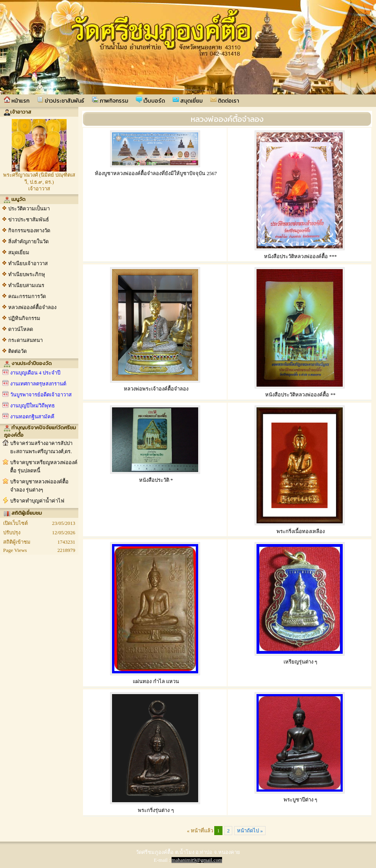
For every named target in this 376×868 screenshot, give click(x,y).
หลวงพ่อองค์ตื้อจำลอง (32, 307)
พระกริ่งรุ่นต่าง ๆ (156, 810)
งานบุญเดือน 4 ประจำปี (35, 373)
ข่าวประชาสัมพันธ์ (61, 101)
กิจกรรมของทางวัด (29, 231)
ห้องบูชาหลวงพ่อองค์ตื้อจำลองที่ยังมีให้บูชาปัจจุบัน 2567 (156, 173)
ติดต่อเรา (225, 101)
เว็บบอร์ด (150, 101)
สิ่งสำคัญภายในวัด (28, 241)
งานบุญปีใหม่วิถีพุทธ (33, 406)
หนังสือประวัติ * (156, 480)
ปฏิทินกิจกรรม (24, 318)
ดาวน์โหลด (21, 329)
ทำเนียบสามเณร (26, 285)
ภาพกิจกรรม (110, 101)
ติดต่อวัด (17, 351)
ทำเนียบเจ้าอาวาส (28, 263)
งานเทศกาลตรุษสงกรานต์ (38, 384)
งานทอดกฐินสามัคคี (32, 417)
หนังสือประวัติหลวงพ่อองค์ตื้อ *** (300, 256)
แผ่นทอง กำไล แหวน (156, 681)
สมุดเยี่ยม (188, 101)
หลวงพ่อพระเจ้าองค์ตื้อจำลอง (156, 389)
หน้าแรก (17, 101)
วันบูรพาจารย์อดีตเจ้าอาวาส (41, 395)
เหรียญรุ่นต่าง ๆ (300, 662)
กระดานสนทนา (25, 340)
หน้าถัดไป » (250, 831)
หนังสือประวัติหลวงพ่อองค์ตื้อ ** (300, 395)
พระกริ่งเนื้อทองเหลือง (301, 531)
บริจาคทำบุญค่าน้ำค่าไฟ (37, 501)
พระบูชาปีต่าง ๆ (300, 800)
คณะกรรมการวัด (27, 296)
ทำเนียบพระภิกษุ (27, 274)
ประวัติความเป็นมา (29, 209)
